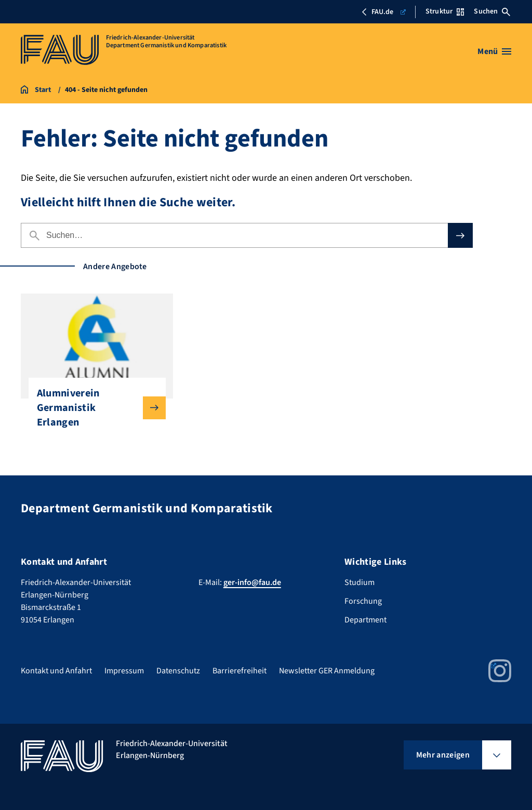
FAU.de (383, 12)
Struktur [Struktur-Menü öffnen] (445, 11)
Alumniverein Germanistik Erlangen (93, 408)
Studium (360, 582)
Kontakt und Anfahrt (56, 671)
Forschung (363, 601)
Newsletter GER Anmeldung (327, 671)
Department (365, 620)
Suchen (492, 11)
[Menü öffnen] (494, 51)
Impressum (124, 671)
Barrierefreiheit (240, 671)
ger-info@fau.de (252, 582)
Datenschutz (178, 671)
